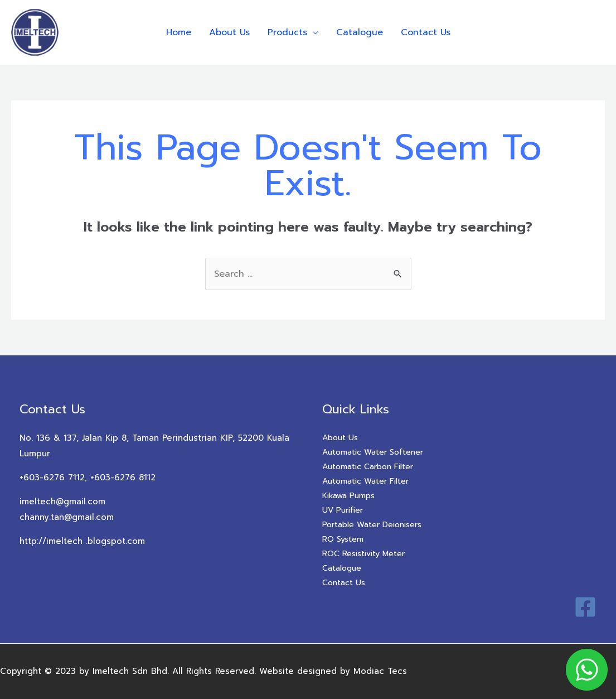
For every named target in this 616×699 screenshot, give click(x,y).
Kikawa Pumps (348, 496)
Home (179, 32)
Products (287, 32)
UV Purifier (343, 510)
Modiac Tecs (380, 671)
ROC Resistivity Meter (363, 554)
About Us (229, 32)
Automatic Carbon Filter (368, 467)
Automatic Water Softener (373, 452)
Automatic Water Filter (365, 481)
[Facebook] (585, 607)
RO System (343, 539)
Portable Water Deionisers (372, 525)
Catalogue (360, 32)
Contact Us (426, 32)
